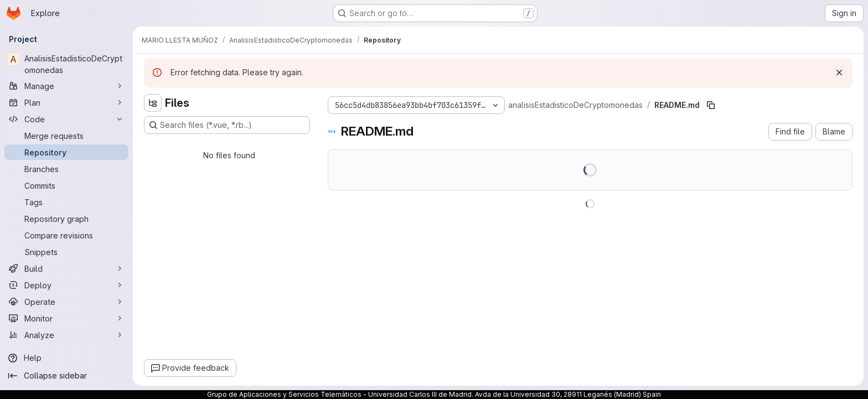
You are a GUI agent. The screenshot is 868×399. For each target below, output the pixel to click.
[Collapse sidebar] (66, 376)
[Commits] (66, 185)
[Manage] (66, 86)
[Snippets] (66, 252)
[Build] (66, 268)
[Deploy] (66, 285)
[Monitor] (66, 318)
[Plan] (66, 102)
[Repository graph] (66, 219)
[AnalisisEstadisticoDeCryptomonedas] (66, 64)
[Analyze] (66, 335)
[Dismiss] (839, 72)
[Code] (66, 119)
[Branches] (66, 169)
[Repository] (66, 152)
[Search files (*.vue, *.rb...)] (227, 125)
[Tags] (66, 202)
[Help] (66, 358)
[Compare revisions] (66, 235)
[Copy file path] (711, 105)
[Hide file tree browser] (153, 103)
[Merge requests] (66, 136)
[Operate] (66, 302)
